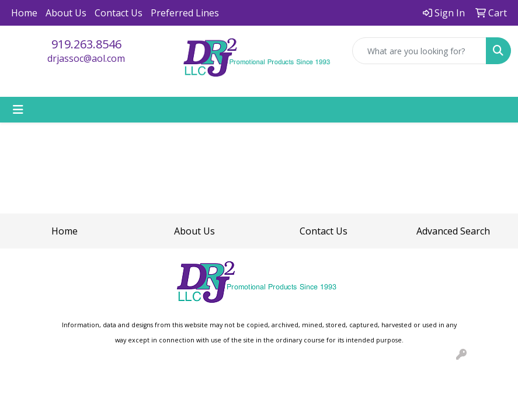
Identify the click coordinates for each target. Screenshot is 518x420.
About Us (66, 13)
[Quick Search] (419, 51)
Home (24, 13)
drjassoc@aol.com (86, 58)
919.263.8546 (86, 44)
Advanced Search (453, 231)
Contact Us (119, 13)
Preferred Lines (185, 13)
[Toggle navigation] (18, 110)
